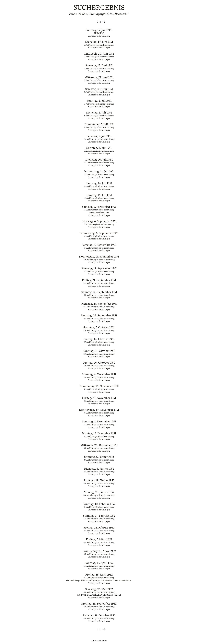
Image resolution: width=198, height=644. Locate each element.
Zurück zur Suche (99, 640)
